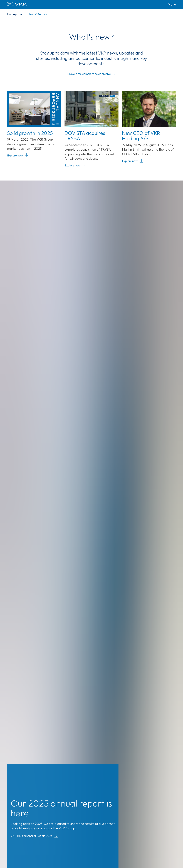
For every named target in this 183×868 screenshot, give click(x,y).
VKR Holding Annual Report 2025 (34, 836)
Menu (172, 4)
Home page (15, 14)
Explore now (18, 156)
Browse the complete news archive (91, 74)
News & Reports (38, 14)
